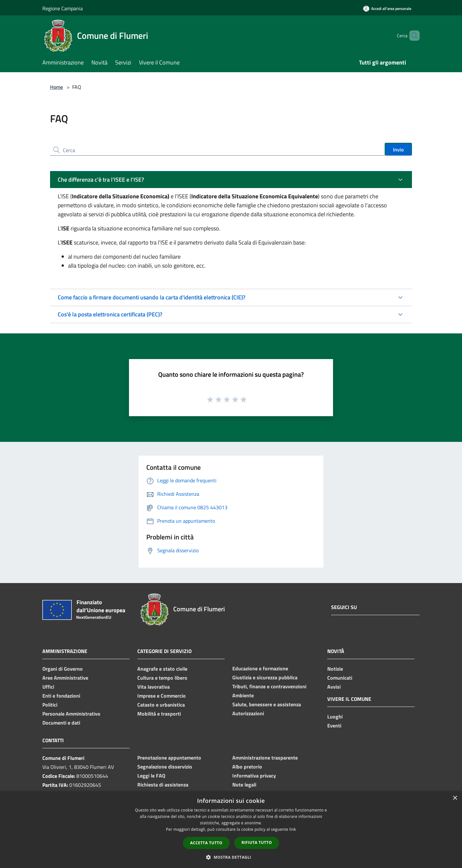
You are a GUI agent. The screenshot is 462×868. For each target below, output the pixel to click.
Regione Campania (63, 8)
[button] (231, 857)
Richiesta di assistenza (163, 785)
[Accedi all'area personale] (387, 9)
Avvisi (334, 687)
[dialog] (231, 830)
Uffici (48, 687)
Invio (398, 150)
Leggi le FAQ (151, 776)
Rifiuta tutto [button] (257, 842)
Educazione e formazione (260, 668)
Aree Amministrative (65, 678)
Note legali (244, 785)
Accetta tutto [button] (206, 843)
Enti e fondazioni (61, 696)
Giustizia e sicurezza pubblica (265, 677)
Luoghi (335, 717)
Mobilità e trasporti (159, 714)
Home (56, 87)
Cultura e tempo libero (162, 678)
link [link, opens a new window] (293, 829)
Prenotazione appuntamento (169, 758)
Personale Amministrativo (71, 714)
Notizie (335, 669)
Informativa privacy (254, 776)
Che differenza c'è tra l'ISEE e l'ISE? (101, 180)
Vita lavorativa (154, 687)
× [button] (455, 798)
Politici (50, 705)
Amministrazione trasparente (265, 758)
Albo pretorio (247, 767)
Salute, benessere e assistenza (267, 704)
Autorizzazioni (248, 713)
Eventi (334, 726)
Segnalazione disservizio (165, 767)
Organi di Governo (63, 669)
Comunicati (340, 678)
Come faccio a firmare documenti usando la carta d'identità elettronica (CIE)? (152, 297)
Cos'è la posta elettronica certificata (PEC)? (110, 314)
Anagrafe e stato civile (162, 669)
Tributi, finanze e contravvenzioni (269, 686)
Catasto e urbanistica (161, 705)
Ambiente (243, 695)
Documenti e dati (61, 723)
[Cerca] (412, 36)
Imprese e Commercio (162, 696)
